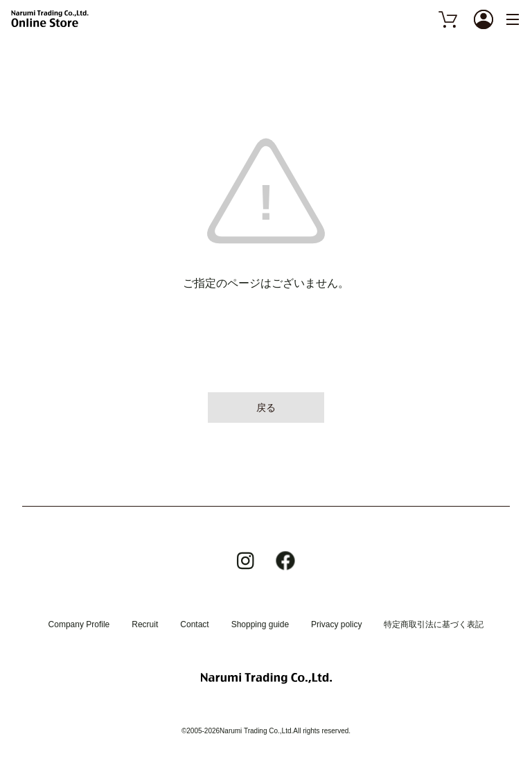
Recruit (145, 624)
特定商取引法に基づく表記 (434, 624)
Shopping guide (260, 624)
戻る (266, 408)
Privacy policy (336, 624)
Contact (194, 624)
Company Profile (79, 624)
